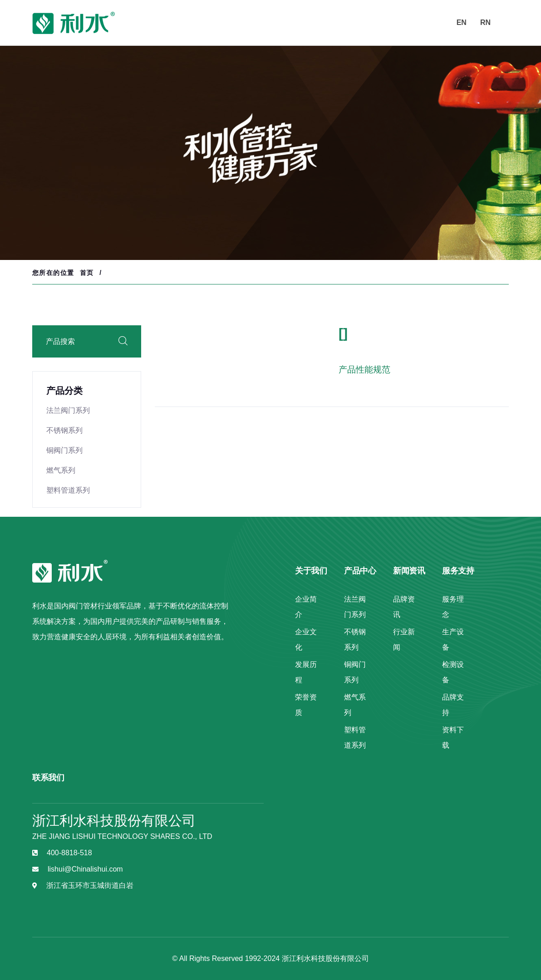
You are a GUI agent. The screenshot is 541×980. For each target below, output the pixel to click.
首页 (87, 273)
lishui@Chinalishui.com (85, 869)
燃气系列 (61, 470)
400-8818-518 (69, 853)
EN (462, 22)
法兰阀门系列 (68, 410)
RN (485, 22)
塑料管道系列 (68, 490)
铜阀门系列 (64, 450)
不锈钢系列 (64, 430)
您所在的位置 (53, 273)
